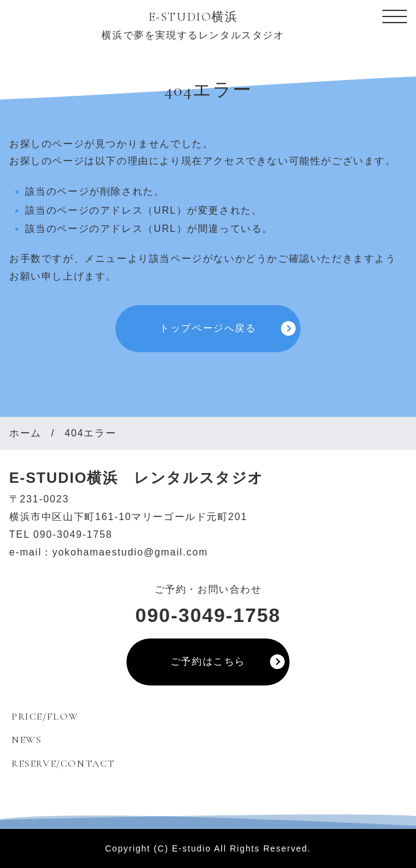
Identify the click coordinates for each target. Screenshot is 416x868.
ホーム (25, 433)
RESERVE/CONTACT (64, 764)
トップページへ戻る (208, 328)
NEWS (27, 740)
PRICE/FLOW (45, 717)
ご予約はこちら (208, 661)
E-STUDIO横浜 (193, 17)
